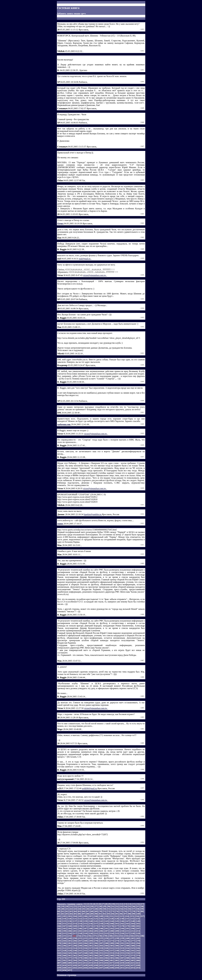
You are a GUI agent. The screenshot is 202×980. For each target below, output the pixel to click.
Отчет (61, 223)
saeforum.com (64, 424)
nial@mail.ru (85, 259)
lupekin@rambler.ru (93, 514)
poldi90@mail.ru (90, 788)
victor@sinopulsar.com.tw (95, 275)
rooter (61, 524)
